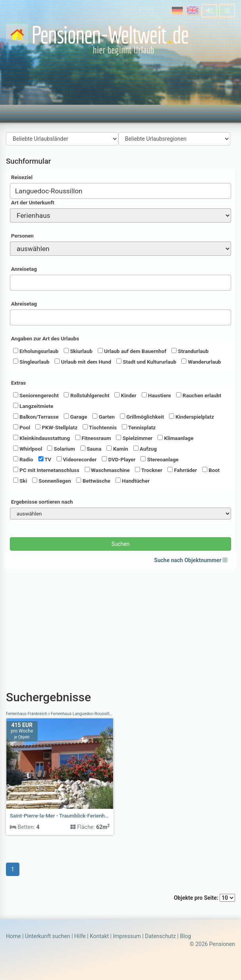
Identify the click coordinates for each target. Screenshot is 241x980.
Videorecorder (77, 459)
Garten (103, 417)
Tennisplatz (139, 427)
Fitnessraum (93, 438)
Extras (18, 383)
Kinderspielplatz (191, 417)
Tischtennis (100, 427)
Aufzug (145, 449)
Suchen (120, 544)
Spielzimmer (134, 438)
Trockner (149, 470)
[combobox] (120, 191)
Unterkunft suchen (47, 936)
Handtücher (133, 481)
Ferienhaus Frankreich (27, 714)
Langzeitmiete (33, 406)
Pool (22, 427)
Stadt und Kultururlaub (146, 362)
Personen (22, 236)
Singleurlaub (31, 362)
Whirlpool (28, 449)
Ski (20, 481)
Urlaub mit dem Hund (83, 362)
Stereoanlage (159, 459)
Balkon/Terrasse (36, 417)
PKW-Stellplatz (56, 427)
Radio (23, 459)
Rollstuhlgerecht (86, 395)
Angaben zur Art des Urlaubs (45, 339)
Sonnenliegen (51, 481)
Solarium (61, 449)
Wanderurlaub (201, 362)
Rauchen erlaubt (199, 395)
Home (13, 936)
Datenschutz (160, 936)
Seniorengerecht (36, 395)
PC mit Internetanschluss (46, 470)
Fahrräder (182, 470)
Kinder (125, 395)
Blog (186, 936)
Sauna (91, 449)
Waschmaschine (107, 470)
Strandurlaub (190, 351)
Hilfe (80, 936)
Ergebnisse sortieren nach (42, 502)
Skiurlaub (78, 351)
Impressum (127, 936)
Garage (75, 417)
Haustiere (156, 395)
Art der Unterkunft (33, 203)
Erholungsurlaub (36, 351)
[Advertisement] (120, 627)
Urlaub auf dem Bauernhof (132, 351)
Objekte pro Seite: (204, 898)
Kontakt (99, 936)
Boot (211, 470)
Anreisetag (24, 269)
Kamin (117, 449)
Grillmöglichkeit (142, 417)
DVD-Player (119, 459)
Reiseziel (22, 177)
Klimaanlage (176, 438)
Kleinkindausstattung (42, 438)
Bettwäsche (93, 481)
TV (45, 459)
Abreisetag (24, 304)
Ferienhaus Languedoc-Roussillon (83, 714)
